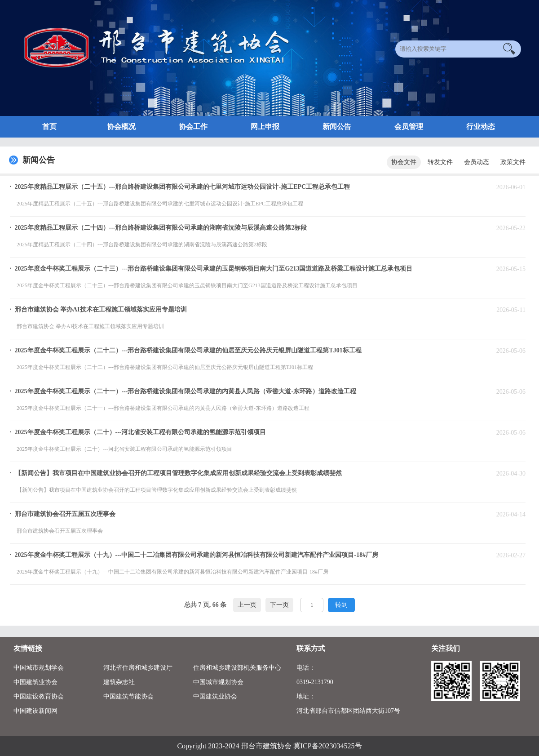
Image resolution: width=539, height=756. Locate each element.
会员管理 (409, 127)
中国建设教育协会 (39, 696)
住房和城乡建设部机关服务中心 (237, 668)
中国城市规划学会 (39, 668)
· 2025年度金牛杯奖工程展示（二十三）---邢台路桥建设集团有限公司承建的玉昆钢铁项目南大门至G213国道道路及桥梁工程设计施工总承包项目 (211, 269)
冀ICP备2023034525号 (328, 746)
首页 (49, 127)
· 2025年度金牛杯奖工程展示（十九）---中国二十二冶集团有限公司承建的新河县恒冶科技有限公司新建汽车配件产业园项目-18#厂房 (194, 555)
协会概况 (121, 127)
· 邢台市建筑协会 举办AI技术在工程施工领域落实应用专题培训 (98, 309)
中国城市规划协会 (218, 682)
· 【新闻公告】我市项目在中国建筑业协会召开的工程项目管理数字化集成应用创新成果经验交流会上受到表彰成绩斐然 (176, 473)
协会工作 (193, 127)
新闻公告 (337, 127)
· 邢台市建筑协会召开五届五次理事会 (63, 514)
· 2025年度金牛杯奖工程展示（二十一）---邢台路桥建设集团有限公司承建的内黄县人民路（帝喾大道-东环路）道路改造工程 (183, 391)
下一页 (279, 605)
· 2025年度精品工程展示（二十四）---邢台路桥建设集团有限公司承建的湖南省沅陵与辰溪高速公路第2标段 (159, 228)
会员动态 (477, 162)
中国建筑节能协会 (128, 696)
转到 (341, 605)
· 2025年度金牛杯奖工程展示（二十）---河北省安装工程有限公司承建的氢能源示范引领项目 (138, 432)
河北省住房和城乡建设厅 (138, 668)
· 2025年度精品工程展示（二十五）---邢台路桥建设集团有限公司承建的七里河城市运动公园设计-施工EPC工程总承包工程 (180, 187)
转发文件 (440, 162)
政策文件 (513, 162)
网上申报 (265, 127)
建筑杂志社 (119, 682)
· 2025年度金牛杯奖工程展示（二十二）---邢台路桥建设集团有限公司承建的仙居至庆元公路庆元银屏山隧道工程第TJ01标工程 (186, 350)
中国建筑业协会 (35, 682)
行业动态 (481, 127)
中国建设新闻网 (35, 711)
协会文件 (404, 162)
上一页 (247, 605)
